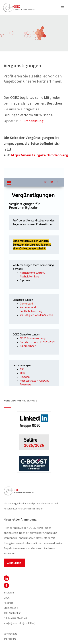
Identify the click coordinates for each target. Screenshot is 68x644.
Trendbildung (33, 121)
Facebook (6, 585)
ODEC (6, 578)
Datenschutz (10, 634)
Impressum (10, 639)
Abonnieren (14, 563)
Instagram (9, 593)
